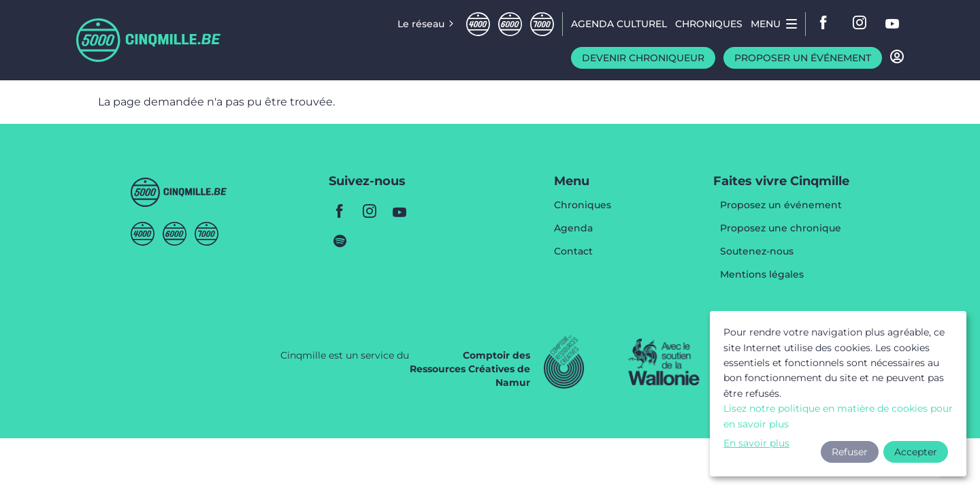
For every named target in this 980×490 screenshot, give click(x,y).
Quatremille (478, 24)
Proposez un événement (781, 206)
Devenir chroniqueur (643, 58)
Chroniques (583, 206)
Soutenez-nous (757, 252)
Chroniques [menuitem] (709, 24)
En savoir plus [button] (756, 443)
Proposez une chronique (781, 229)
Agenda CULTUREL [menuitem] (619, 24)
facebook (828, 24)
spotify (340, 241)
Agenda (573, 229)
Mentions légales (762, 274)
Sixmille (510, 24)
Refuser (850, 452)
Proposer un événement (803, 58)
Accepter (916, 452)
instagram (860, 24)
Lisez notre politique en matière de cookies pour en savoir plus (838, 416)
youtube (893, 24)
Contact (573, 251)
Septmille (542, 24)
